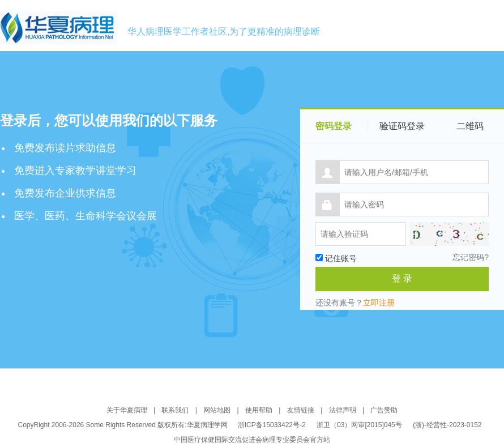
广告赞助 (384, 410)
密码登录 (334, 126)
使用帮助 (259, 410)
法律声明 (343, 410)
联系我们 (175, 410)
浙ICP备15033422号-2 (272, 425)
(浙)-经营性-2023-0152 (447, 425)
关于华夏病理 (127, 410)
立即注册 (379, 303)
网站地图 (217, 410)
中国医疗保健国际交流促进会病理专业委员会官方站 (252, 440)
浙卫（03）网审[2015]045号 (360, 425)
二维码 (470, 126)
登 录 (402, 278)
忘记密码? (471, 257)
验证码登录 (402, 126)
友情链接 (301, 410)
